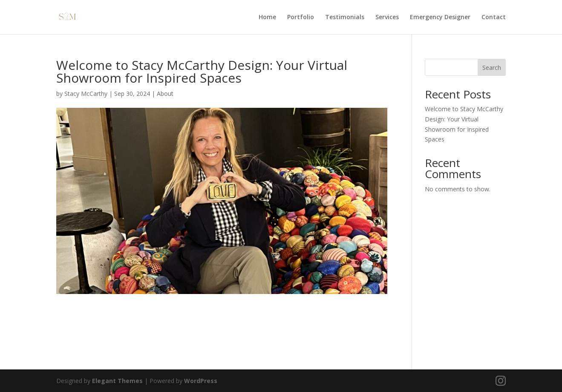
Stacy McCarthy (86, 94)
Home (267, 17)
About (165, 94)
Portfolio (301, 17)
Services (387, 17)
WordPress (201, 381)
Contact (494, 17)
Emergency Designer (440, 17)
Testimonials (345, 17)
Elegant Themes (117, 381)
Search (492, 68)
